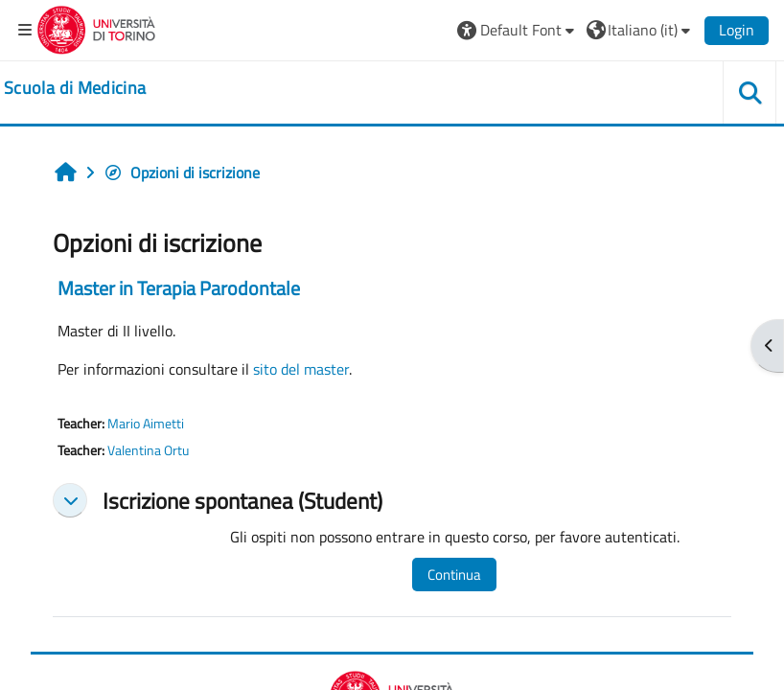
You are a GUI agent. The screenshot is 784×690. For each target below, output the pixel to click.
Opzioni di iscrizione (182, 172)
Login (737, 30)
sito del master (301, 369)
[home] (75, 88)
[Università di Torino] (96, 28)
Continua (454, 575)
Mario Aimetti (146, 424)
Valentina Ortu (148, 450)
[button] (518, 30)
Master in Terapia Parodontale (179, 288)
